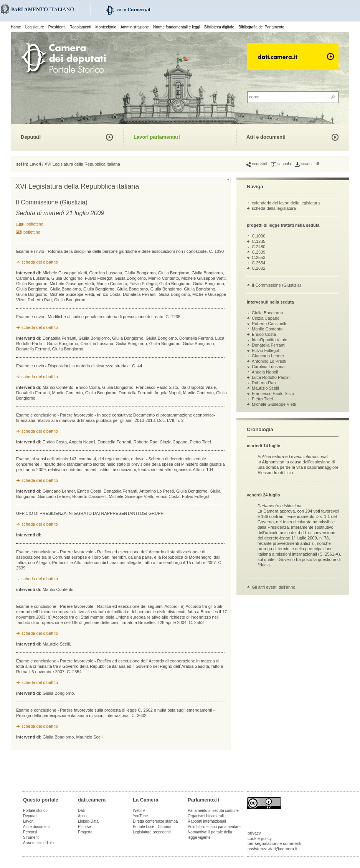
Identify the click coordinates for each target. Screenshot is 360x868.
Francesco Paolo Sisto (273, 393)
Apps (82, 816)
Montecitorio (106, 27)
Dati (81, 811)
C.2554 (258, 263)
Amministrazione (135, 27)
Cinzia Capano (266, 318)
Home (16, 27)
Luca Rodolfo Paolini (271, 377)
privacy (254, 833)
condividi (257, 164)
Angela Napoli (265, 372)
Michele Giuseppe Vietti (274, 404)
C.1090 (258, 236)
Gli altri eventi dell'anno (273, 587)
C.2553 (258, 257)
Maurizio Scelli (265, 388)
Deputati (31, 137)
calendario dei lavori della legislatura (286, 203)
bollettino (35, 224)
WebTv (139, 811)
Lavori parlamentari (157, 137)
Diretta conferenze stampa (155, 821)
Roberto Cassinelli (269, 324)
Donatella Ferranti (268, 345)
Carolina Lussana (268, 367)
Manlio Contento (267, 329)
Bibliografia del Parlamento (261, 27)
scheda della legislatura (274, 208)
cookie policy (260, 838)
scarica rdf (307, 164)
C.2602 (258, 268)
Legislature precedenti (152, 832)
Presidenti (57, 27)
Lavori (35, 164)
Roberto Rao (264, 383)
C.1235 (258, 241)
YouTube (140, 816)
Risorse (84, 827)
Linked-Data (88, 821)
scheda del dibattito (40, 262)
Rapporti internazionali (207, 821)
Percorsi (30, 832)
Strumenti (31, 837)
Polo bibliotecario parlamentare (214, 827)
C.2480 (258, 247)
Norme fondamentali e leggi (177, 27)
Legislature (35, 27)
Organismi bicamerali (206, 816)
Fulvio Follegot (266, 350)
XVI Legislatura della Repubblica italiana (82, 164)
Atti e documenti (266, 137)
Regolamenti (80, 27)
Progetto (85, 832)
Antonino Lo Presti (269, 361)
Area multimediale (38, 843)
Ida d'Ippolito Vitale (269, 340)
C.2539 (258, 252)
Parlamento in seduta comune (213, 811)
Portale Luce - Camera (152, 827)
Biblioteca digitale (219, 27)
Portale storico (35, 811)
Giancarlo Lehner (268, 356)
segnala (281, 164)
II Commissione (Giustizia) (276, 285)
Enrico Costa (264, 334)
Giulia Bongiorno (267, 313)
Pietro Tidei (262, 399)
